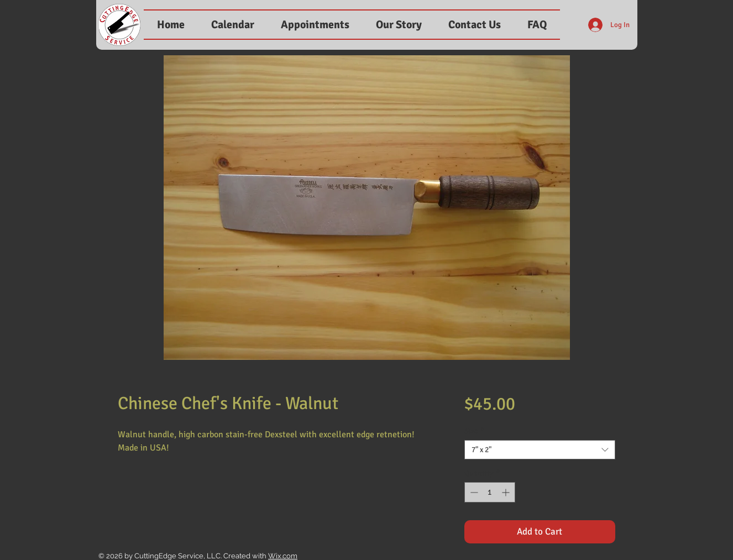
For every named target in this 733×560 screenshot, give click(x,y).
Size (474, 431)
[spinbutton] (490, 492)
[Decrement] (473, 492)
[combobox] (540, 450)
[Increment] (507, 492)
